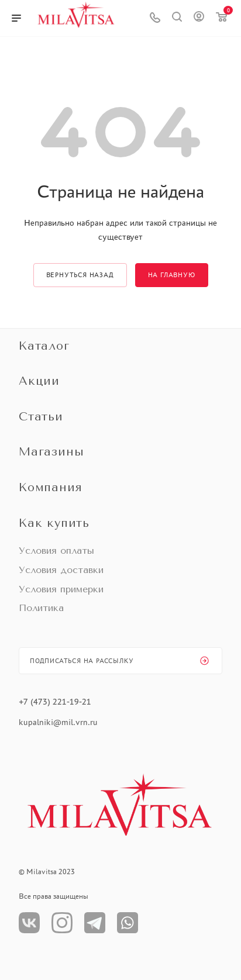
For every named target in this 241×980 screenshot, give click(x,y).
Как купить (54, 523)
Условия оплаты (56, 551)
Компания (50, 487)
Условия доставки (61, 570)
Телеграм (95, 923)
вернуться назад (80, 275)
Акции (39, 381)
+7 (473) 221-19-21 (55, 702)
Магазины (51, 452)
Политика (41, 608)
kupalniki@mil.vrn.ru (59, 722)
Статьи (41, 417)
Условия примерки (61, 589)
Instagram (62, 923)
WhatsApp (128, 923)
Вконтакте (29, 923)
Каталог (44, 346)
